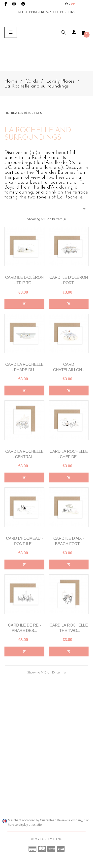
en (73, 4)
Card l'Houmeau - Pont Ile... (24, 541)
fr (67, 4)
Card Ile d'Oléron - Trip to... (24, 280)
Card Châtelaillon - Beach (69, 368)
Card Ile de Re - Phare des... (24, 628)
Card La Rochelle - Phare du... (24, 367)
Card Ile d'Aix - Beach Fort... (69, 541)
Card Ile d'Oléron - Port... (69, 280)
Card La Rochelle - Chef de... (69, 454)
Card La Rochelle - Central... (24, 454)
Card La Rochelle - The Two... (69, 628)
